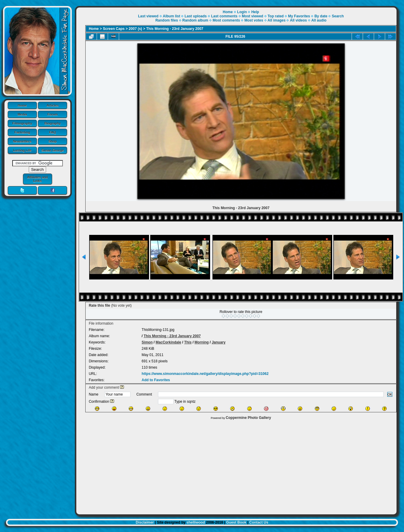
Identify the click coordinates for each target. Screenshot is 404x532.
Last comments (224, 16)
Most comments (226, 20)
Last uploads (196, 16)
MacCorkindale (168, 342)
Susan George (53, 150)
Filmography (22, 123)
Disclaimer (145, 522)
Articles (53, 105)
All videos (299, 20)
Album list (171, 16)
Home (22, 105)
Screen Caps (114, 29)
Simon (147, 342)
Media (22, 114)
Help (255, 12)
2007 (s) (135, 29)
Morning (202, 342)
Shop (53, 141)
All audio (319, 20)
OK (390, 394)
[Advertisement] (237, 466)
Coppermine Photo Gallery (248, 418)
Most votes (254, 20)
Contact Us (259, 522)
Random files (167, 20)
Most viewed (252, 16)
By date (321, 16)
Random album (195, 20)
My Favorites (299, 16)
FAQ (53, 132)
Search (338, 16)
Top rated (276, 16)
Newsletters (22, 141)
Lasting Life (22, 150)
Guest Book (236, 522)
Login (242, 12)
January (218, 342)
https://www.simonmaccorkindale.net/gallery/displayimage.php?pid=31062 (205, 374)
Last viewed (148, 16)
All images (277, 20)
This (188, 342)
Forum (53, 114)
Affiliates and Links (37, 179)
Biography (53, 123)
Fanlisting (22, 132)
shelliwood (196, 522)
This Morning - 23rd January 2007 (175, 29)
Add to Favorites (156, 380)
